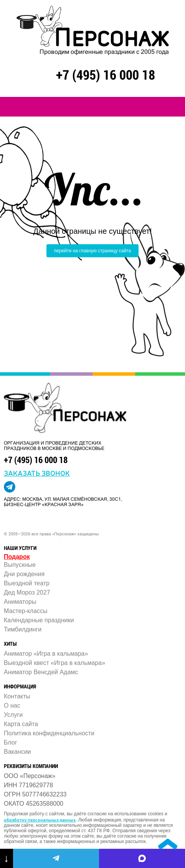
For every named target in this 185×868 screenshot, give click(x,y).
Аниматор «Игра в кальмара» (46, 654)
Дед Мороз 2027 (27, 592)
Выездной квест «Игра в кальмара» (55, 663)
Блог (11, 742)
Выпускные (20, 565)
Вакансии (17, 752)
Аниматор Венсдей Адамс (41, 672)
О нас (12, 706)
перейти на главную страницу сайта (92, 251)
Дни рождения (24, 574)
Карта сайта (21, 724)
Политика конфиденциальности (49, 733)
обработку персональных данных (40, 820)
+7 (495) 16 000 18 (106, 74)
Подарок (17, 557)
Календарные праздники (39, 620)
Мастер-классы (26, 611)
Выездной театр (27, 583)
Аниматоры (20, 602)
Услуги (13, 715)
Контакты (17, 696)
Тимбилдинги (23, 629)
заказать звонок (37, 473)
